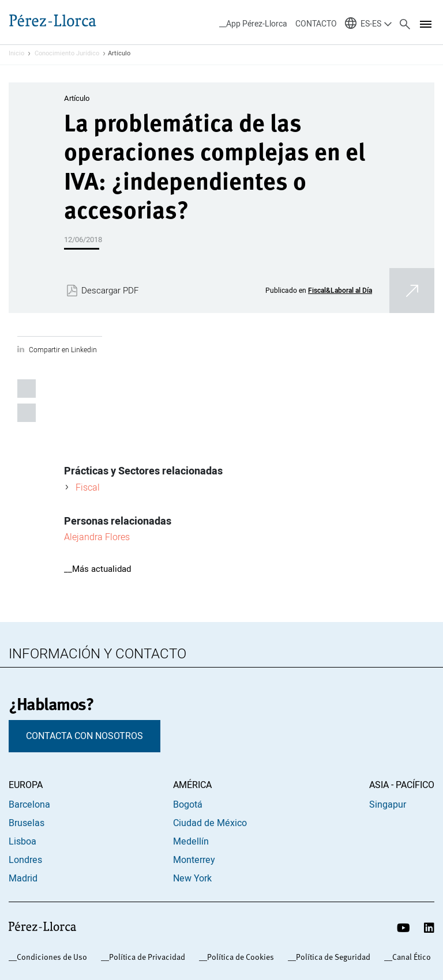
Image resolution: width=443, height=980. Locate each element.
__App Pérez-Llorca (253, 24)
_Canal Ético (410, 957)
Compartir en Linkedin (63, 350)
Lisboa (22, 842)
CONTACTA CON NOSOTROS (85, 736)
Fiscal (88, 487)
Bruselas (27, 823)
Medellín (191, 842)
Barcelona (29, 805)
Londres (25, 860)
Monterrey (194, 860)
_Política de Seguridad (331, 957)
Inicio (16, 54)
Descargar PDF (110, 291)
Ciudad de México (210, 823)
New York (192, 879)
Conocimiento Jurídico (67, 54)
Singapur (388, 805)
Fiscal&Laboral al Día (340, 290)
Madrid (23, 879)
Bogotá (188, 805)
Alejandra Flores (97, 537)
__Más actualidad (97, 569)
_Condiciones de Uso (50, 957)
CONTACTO (316, 24)
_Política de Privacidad (145, 957)
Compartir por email (27, 413)
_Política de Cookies (239, 957)
